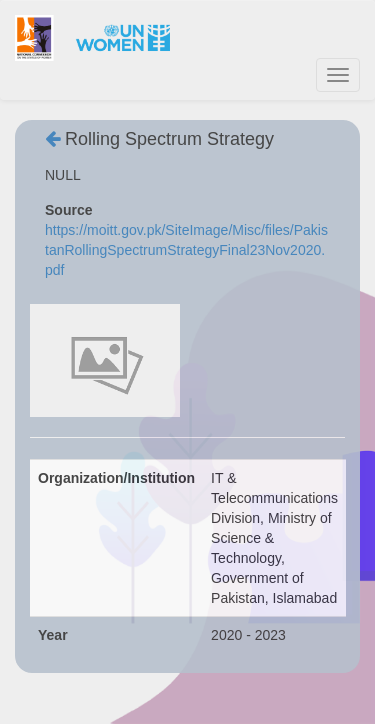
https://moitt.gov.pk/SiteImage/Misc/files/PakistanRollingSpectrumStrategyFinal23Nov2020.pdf (186, 250)
